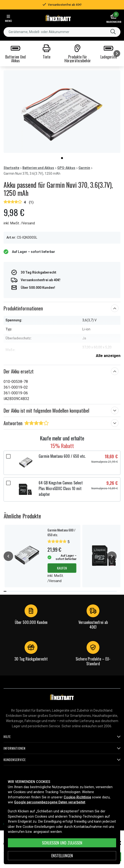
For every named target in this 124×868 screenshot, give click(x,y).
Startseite (11, 168)
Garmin (84, 168)
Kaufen (62, 568)
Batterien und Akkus (38, 168)
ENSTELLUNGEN (62, 856)
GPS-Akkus (66, 168)
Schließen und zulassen (62, 843)
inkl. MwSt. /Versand (19, 223)
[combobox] (62, 32)
